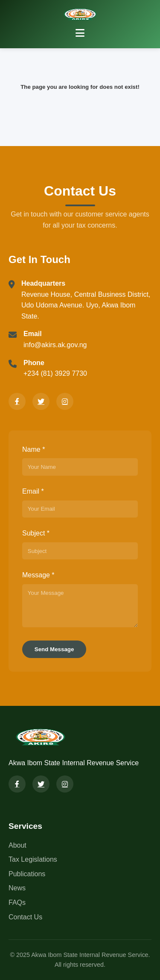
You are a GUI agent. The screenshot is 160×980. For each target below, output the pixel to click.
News (17, 888)
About (17, 845)
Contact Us (25, 917)
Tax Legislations (33, 859)
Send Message (54, 649)
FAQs (17, 902)
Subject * (36, 533)
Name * (33, 449)
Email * (33, 491)
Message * (38, 575)
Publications (27, 874)
